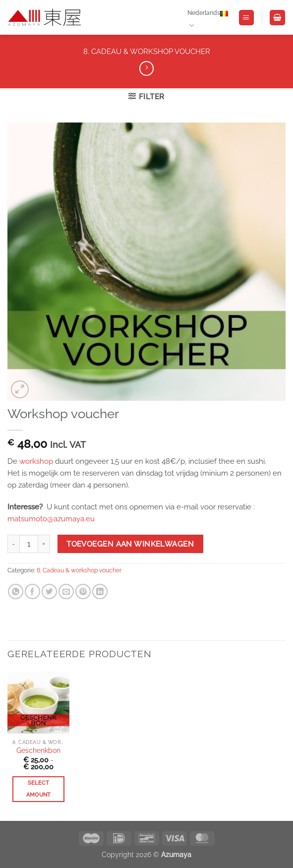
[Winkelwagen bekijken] (277, 18)
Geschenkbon (38, 750)
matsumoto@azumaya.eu (51, 519)
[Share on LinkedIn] (100, 591)
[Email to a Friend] (66, 591)
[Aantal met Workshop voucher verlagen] (13, 544)
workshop (36, 461)
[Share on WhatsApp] (16, 591)
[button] (246, 18)
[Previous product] (146, 68)
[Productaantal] (29, 544)
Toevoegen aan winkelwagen (130, 544)
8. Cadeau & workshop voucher (147, 52)
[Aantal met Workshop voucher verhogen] (44, 544)
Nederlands (208, 18)
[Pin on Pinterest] (83, 591)
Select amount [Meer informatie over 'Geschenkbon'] (39, 789)
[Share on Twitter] (49, 591)
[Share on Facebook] (32, 591)
